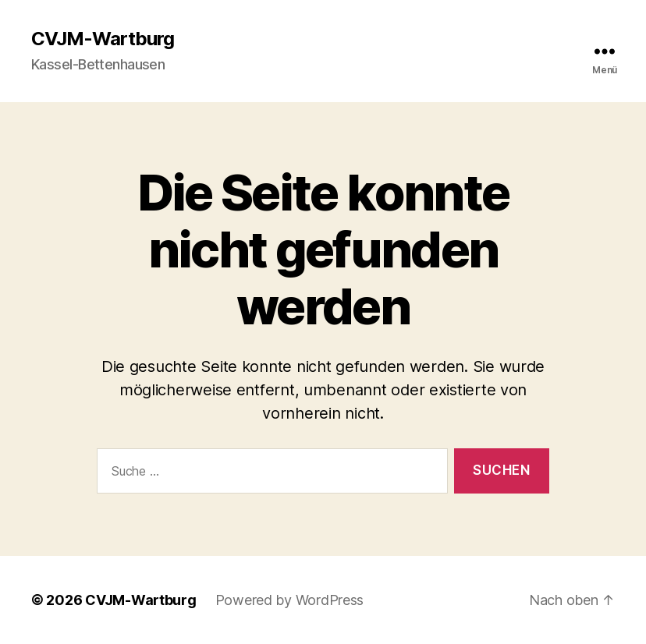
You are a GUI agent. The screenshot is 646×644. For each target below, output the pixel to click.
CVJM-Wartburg (103, 39)
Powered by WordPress (290, 600)
